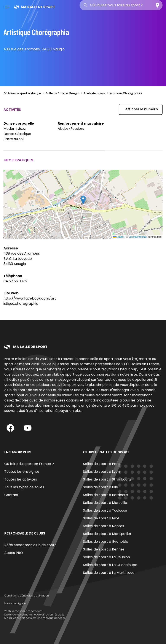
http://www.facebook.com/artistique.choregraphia (30, 301)
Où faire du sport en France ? (29, 464)
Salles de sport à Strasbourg (107, 479)
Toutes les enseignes (22, 472)
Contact (11, 495)
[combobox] (121, 5)
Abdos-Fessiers (71, 129)
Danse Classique (17, 134)
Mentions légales (15, 603)
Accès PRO (14, 553)
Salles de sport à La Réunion (106, 557)
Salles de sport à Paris (102, 464)
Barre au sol (14, 139)
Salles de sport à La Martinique (109, 573)
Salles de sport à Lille (101, 487)
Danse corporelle (19, 123)
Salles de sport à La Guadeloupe (110, 565)
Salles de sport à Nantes (104, 526)
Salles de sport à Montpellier (107, 534)
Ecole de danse (95, 93)
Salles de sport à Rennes (104, 549)
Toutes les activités (21, 479)
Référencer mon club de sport (30, 545)
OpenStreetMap (138, 237)
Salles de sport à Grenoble (106, 542)
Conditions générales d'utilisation (27, 596)
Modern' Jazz (15, 129)
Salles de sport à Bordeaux (105, 495)
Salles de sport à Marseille (105, 503)
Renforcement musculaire (81, 123)
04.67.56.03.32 (15, 281)
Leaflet (119, 237)
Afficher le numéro (142, 109)
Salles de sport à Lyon (101, 472)
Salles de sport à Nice (101, 518)
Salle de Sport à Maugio (62, 93)
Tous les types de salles (24, 487)
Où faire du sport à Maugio (22, 93)
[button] (83, 200)
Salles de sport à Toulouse (105, 510)
